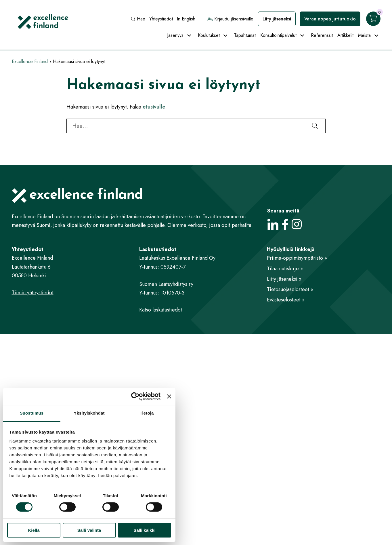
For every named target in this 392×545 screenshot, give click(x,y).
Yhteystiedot (161, 19)
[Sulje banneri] (169, 396)
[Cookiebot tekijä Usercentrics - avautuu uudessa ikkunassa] (135, 396)
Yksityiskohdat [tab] (89, 413)
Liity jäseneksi (277, 19)
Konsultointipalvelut (278, 35)
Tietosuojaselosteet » (290, 289)
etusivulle (154, 107)
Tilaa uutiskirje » (285, 269)
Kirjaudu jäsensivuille (230, 19)
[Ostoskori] (373, 19)
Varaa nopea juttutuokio (330, 19)
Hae (138, 19)
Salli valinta (89, 530)
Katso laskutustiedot (161, 310)
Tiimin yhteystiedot (33, 293)
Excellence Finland (30, 61)
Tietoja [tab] (147, 413)
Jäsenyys (175, 35)
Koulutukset (209, 35)
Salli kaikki (145, 530)
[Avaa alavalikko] (189, 36)
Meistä (364, 35)
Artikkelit (345, 35)
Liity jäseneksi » (284, 279)
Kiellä (34, 530)
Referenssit (322, 35)
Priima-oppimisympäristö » (297, 258)
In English (186, 19)
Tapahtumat (245, 35)
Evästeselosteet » (286, 300)
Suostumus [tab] (32, 413)
